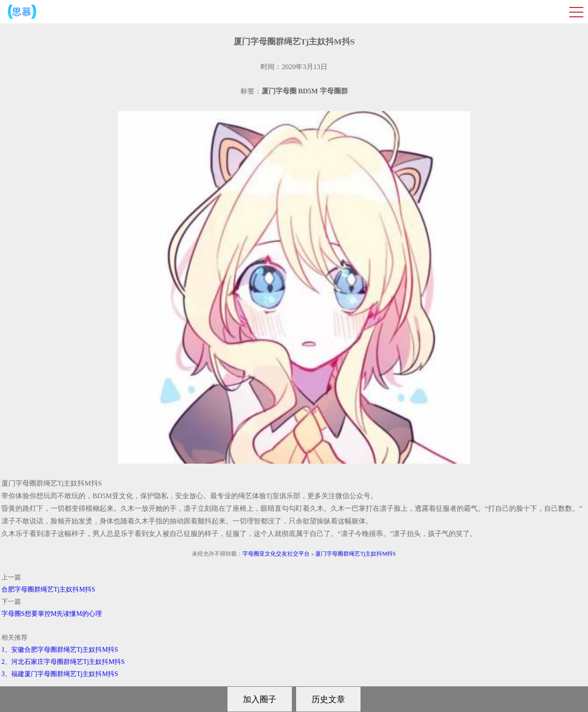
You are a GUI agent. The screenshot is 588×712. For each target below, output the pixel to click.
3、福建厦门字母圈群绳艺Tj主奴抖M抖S (60, 674)
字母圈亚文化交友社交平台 (276, 554)
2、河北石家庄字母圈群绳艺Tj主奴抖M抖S (63, 662)
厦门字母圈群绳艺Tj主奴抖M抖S (355, 554)
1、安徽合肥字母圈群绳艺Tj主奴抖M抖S (60, 650)
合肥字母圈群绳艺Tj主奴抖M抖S (48, 589)
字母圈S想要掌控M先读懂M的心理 (52, 614)
